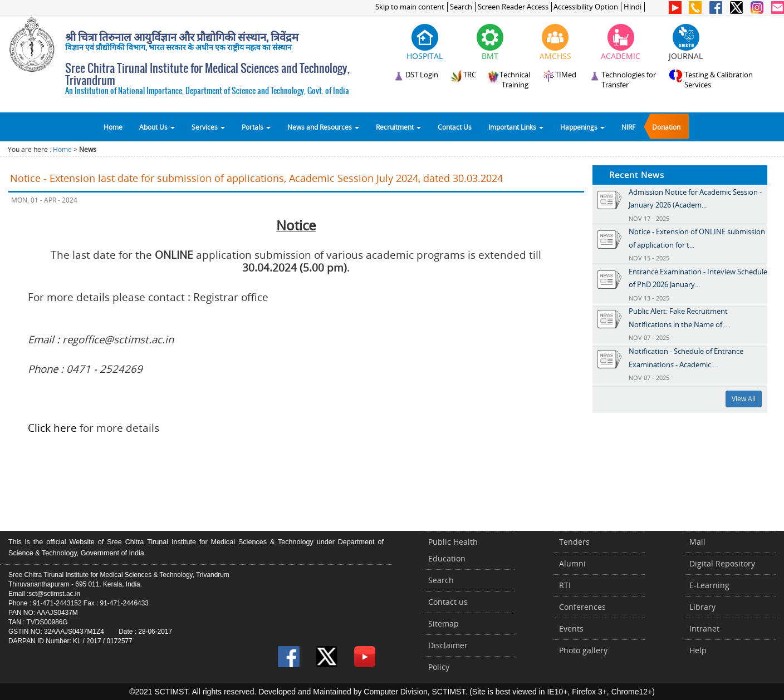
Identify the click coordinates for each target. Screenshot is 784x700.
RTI (565, 585)
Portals (256, 127)
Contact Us (455, 127)
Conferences (582, 607)
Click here (52, 428)
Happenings (582, 127)
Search (461, 7)
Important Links (516, 127)
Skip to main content (410, 7)
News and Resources (323, 127)
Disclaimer (448, 645)
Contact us (448, 602)
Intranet (704, 628)
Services (208, 127)
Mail (697, 542)
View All (744, 399)
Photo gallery (583, 650)
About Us (157, 127)
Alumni (572, 563)
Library (702, 607)
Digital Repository (722, 563)
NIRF (628, 127)
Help (698, 650)
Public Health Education (453, 550)
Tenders (574, 542)
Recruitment (398, 127)
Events (571, 628)
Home (113, 127)
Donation (666, 127)
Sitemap (444, 623)
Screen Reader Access (513, 7)
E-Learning (709, 585)
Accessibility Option (586, 7)
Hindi (633, 7)
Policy (439, 667)
